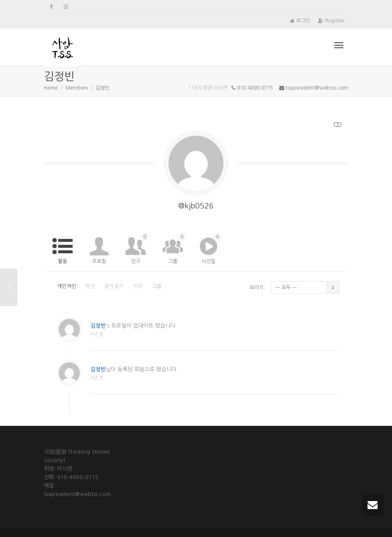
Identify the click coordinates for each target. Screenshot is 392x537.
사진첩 (212, 248)
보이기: (257, 288)
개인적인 (67, 286)
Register (335, 21)
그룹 (177, 248)
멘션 (90, 286)
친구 (140, 248)
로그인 (303, 21)
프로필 (99, 261)
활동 (63, 261)
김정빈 (98, 331)
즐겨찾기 (114, 286)
